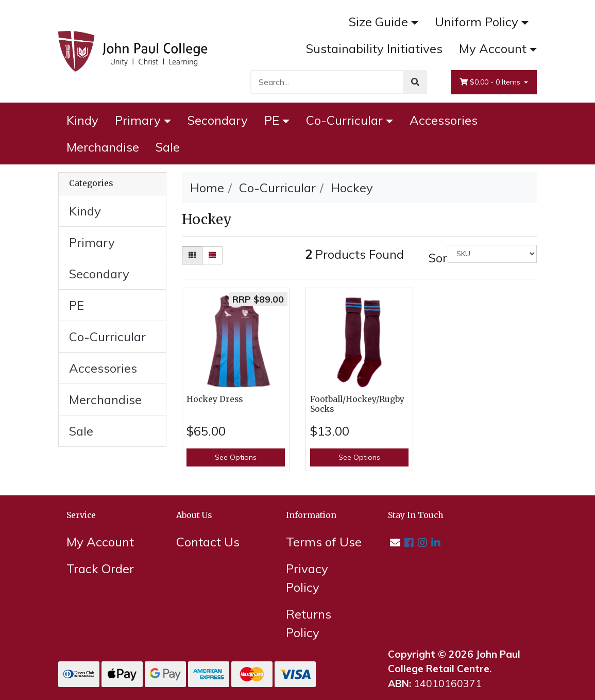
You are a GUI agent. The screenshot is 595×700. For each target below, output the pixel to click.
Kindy (82, 120)
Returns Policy (309, 623)
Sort (437, 258)
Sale (168, 147)
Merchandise (103, 147)
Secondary (218, 120)
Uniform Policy (477, 22)
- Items (491, 82)
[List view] (212, 255)
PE (272, 120)
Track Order (100, 569)
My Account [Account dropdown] (493, 48)
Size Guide (378, 22)
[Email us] (395, 543)
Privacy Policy (307, 578)
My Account (100, 542)
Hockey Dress (215, 399)
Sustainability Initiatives (374, 48)
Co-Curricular (344, 120)
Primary (138, 120)
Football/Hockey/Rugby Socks (357, 404)
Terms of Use (324, 542)
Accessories (444, 120)
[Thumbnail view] (192, 255)
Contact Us (208, 542)
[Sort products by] (492, 254)
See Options (236, 457)
